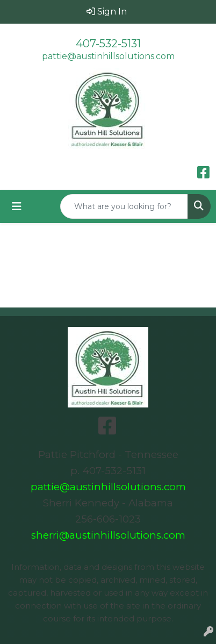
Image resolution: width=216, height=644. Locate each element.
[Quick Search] (124, 206)
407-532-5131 (108, 44)
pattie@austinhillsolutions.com (108, 56)
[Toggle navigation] (17, 206)
